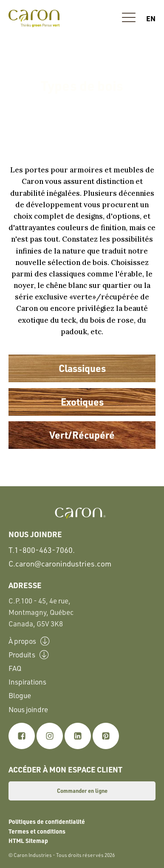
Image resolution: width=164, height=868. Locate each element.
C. (60, 564)
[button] (129, 18)
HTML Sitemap (28, 840)
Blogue (20, 695)
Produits (29, 654)
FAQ (15, 668)
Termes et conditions (37, 831)
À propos (29, 641)
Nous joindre (28, 709)
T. (42, 550)
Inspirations (27, 682)
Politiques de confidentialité (47, 821)
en (151, 18)
